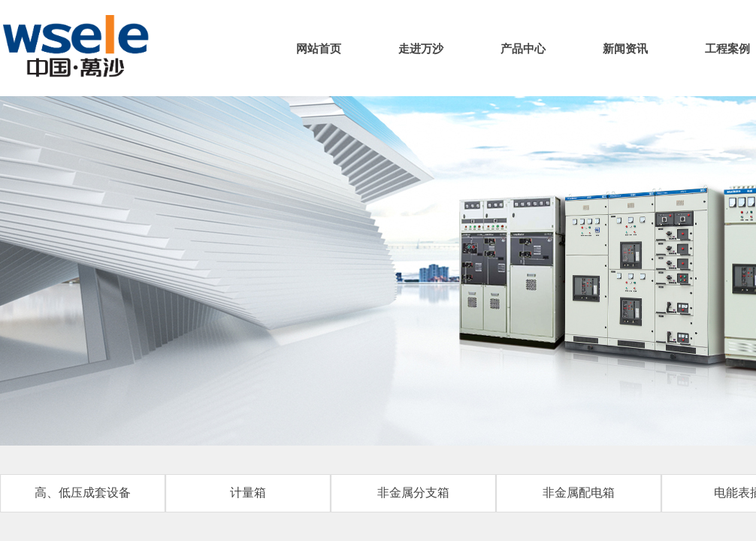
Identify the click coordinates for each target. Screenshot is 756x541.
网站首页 (319, 49)
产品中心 (523, 49)
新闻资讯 (625, 49)
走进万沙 (421, 49)
